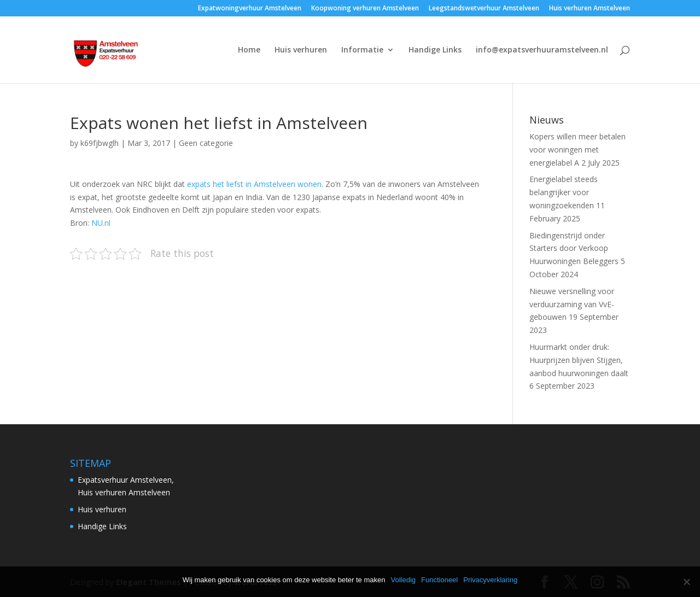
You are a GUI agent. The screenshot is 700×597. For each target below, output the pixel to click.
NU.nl (101, 223)
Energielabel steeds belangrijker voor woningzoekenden (564, 192)
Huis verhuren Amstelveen (590, 9)
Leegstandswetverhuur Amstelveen (484, 9)
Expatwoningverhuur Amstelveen (250, 9)
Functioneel (439, 580)
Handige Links (435, 50)
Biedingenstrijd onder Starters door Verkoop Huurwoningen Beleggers (574, 248)
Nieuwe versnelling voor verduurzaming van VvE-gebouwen (572, 304)
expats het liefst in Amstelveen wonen (254, 184)
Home (249, 50)
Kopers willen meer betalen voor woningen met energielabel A (577, 150)
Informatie (362, 50)
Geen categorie (206, 143)
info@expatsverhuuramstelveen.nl (542, 50)
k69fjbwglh (100, 143)
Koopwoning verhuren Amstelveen (365, 9)
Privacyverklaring (490, 580)
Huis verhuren (301, 50)
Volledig (403, 580)
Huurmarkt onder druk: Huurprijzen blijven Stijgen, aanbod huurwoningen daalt (579, 360)
